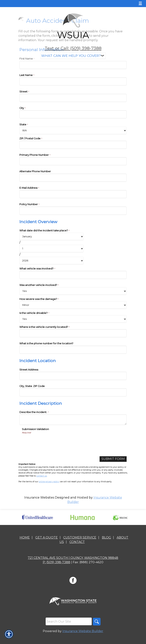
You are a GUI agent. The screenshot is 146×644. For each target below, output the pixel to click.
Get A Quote (47, 537)
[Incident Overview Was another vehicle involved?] (73, 291)
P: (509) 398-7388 (57, 562)
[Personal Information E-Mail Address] (73, 194)
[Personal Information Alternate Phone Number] (73, 178)
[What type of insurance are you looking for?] (73, 56)
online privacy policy (49, 482)
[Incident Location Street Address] (73, 376)
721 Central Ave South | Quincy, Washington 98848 (73, 558)
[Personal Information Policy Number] (73, 211)
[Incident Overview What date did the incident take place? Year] (52, 261)
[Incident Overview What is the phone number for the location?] (73, 350)
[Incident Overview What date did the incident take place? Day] (52, 249)
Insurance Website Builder (83, 631)
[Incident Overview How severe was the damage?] (73, 305)
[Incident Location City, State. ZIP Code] (73, 392)
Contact (77, 542)
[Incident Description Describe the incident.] (73, 420)
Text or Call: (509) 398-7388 (73, 48)
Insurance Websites (39, 497)
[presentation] (51, 442)
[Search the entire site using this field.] (69, 621)
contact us (42, 476)
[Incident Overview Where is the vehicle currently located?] (73, 333)
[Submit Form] (113, 459)
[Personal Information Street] (73, 98)
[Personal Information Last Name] (73, 81)
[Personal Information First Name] (73, 65)
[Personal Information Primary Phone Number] (73, 161)
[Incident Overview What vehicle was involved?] (73, 275)
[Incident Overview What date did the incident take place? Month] (52, 237)
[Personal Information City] (73, 114)
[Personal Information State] (73, 131)
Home (25, 537)
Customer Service (80, 537)
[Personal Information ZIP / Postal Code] (73, 145)
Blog (106, 537)
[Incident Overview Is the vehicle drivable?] (73, 319)
